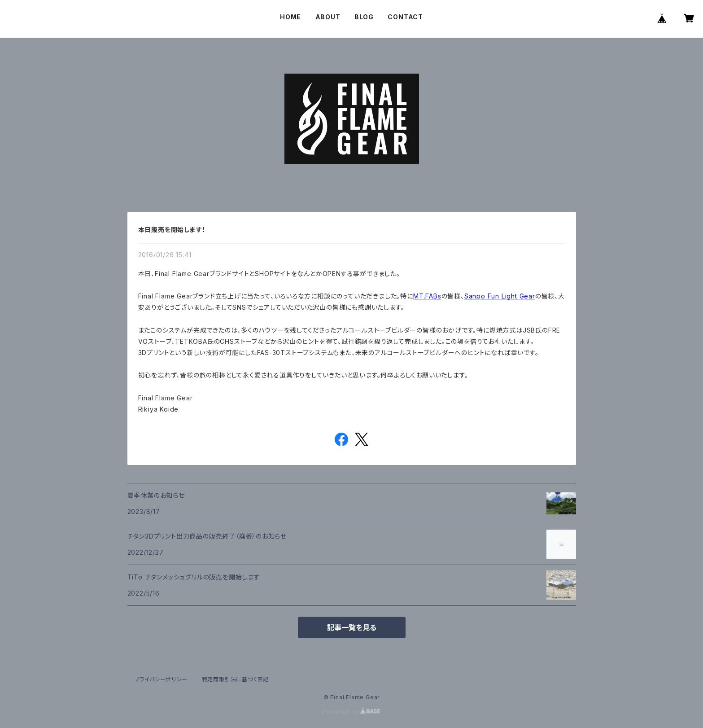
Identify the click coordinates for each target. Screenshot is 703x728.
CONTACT (405, 17)
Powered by (352, 712)
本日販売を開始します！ (172, 230)
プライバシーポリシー (161, 679)
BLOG (364, 17)
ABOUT (328, 17)
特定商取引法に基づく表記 (236, 679)
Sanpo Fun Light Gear (500, 296)
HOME (290, 17)
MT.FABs (427, 296)
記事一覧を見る (352, 627)
